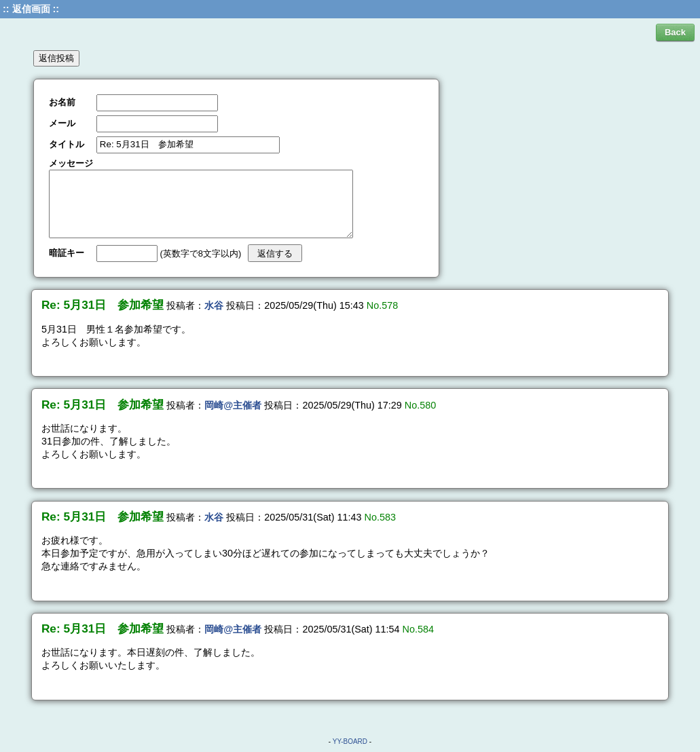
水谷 (214, 305)
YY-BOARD (350, 741)
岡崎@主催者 (233, 405)
